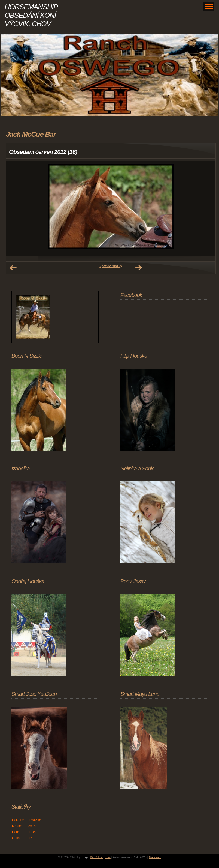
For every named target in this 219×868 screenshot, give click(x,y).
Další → (138, 268)
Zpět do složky (111, 266)
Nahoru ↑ (155, 857)
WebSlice (96, 857)
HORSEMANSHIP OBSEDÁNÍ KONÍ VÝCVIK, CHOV (31, 15)
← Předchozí (13, 268)
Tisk (108, 857)
